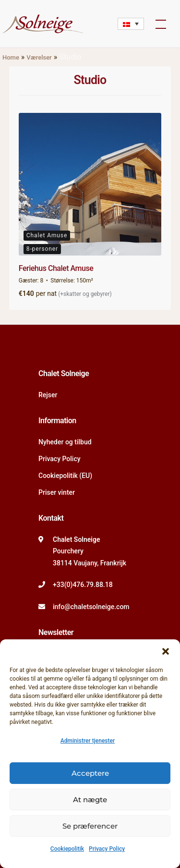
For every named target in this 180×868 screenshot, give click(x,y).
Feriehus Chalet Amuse (56, 268)
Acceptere (90, 773)
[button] (166, 651)
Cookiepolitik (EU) (65, 476)
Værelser (39, 57)
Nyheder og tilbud (65, 442)
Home (11, 57)
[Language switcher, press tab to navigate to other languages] (131, 24)
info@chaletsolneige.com (91, 607)
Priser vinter (57, 492)
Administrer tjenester (88, 741)
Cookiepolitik (67, 849)
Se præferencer (90, 826)
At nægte (90, 800)
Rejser (48, 395)
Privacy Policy (107, 849)
